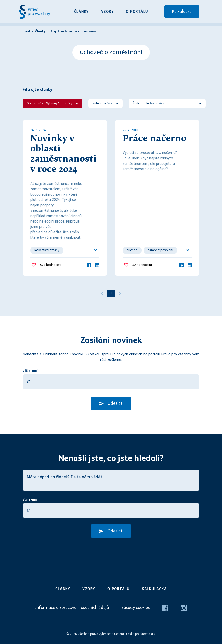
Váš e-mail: (31, 371)
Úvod (26, 31)
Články (81, 12)
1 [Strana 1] (111, 293)
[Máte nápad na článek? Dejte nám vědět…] (111, 480)
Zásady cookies (136, 607)
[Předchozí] (102, 293)
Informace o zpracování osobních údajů (72, 607)
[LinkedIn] (97, 265)
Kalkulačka (182, 11)
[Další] (120, 293)
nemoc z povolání (160, 250)
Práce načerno (154, 139)
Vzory (107, 12)
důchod (132, 250)
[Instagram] (184, 607)
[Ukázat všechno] (96, 250)
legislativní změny (47, 250)
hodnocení (51, 265)
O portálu (137, 12)
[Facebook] (89, 265)
